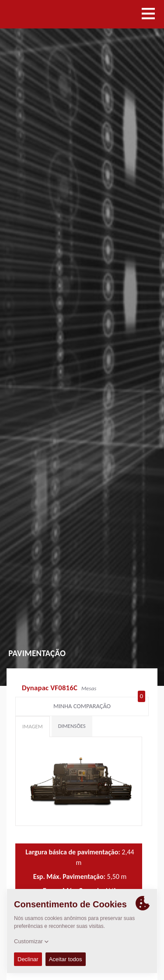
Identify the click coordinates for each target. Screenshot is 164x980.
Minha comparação (99, 704)
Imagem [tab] (33, 726)
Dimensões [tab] (72, 726)
